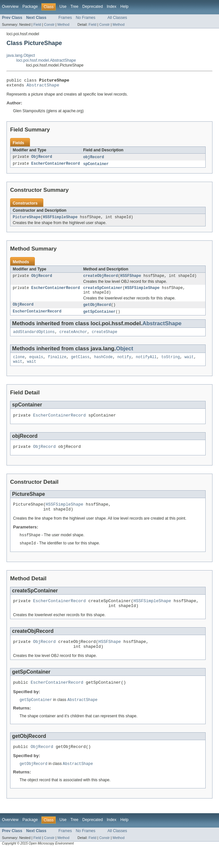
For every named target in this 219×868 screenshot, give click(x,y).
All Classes (117, 18)
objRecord (94, 159)
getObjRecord (97, 310)
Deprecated (93, 7)
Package (30, 7)
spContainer (96, 166)
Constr (49, 24)
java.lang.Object (21, 55)
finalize (57, 364)
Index (111, 7)
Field (37, 24)
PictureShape (27, 220)
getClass (80, 364)
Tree (74, 7)
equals (36, 364)
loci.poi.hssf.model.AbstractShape (46, 60)
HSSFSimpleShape (60, 220)
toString (171, 364)
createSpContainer (103, 292)
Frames (65, 18)
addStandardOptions (34, 338)
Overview (10, 7)
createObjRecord (101, 280)
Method (63, 24)
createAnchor (73, 338)
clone (19, 364)
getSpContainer (99, 317)
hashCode (103, 364)
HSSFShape (131, 280)
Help (124, 7)
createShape (105, 338)
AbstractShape (43, 87)
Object (125, 355)
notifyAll (146, 364)
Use (63, 7)
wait (189, 364)
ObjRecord (42, 159)
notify (124, 364)
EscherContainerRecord (56, 166)
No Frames (86, 18)
